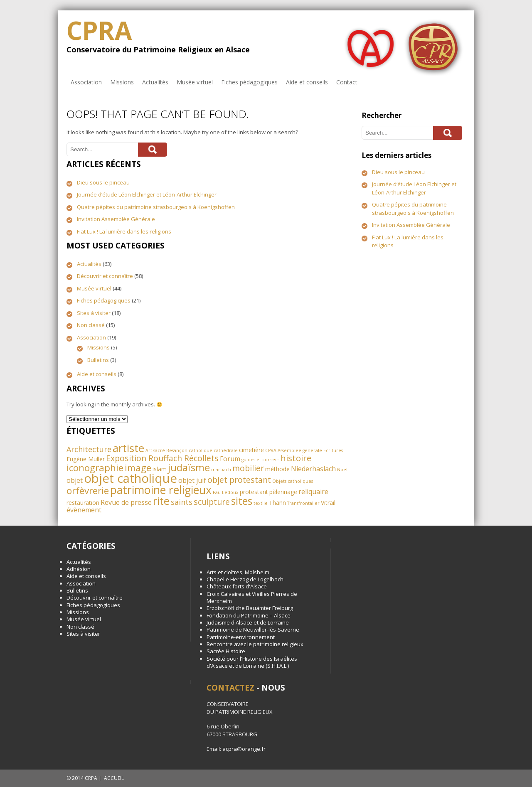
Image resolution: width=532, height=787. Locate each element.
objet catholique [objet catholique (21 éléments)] (131, 478)
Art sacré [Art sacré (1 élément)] (155, 450)
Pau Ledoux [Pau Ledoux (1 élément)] (226, 492)
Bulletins (98, 360)
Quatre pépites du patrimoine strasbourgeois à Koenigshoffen (156, 207)
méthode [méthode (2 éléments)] (277, 469)
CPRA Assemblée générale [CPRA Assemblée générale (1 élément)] (294, 450)
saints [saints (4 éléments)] (182, 502)
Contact (347, 82)
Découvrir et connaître (105, 276)
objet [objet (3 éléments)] (75, 480)
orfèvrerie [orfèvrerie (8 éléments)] (88, 491)
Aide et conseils (307, 82)
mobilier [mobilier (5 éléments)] (248, 468)
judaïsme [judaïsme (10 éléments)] (189, 467)
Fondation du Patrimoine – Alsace (249, 615)
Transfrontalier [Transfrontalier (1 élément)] (303, 503)
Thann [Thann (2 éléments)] (277, 503)
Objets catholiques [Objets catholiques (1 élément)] (293, 481)
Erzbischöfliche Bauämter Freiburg (250, 608)
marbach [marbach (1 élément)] (221, 470)
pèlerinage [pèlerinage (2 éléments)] (283, 492)
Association (86, 82)
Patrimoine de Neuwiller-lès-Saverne (253, 630)
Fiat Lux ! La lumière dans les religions (124, 231)
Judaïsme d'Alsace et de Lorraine (248, 622)
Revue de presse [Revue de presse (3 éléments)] (126, 502)
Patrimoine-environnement (241, 637)
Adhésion (79, 569)
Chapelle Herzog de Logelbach (245, 579)
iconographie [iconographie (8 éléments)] (95, 468)
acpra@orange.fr (244, 749)
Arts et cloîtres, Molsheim (238, 572)
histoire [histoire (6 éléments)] (296, 458)
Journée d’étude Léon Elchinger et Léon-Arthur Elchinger (147, 194)
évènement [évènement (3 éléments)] (84, 510)
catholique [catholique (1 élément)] (201, 450)
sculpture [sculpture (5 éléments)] (212, 502)
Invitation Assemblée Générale (116, 219)
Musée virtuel (195, 82)
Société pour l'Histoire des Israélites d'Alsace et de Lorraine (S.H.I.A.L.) (252, 662)
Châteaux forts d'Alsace (237, 586)
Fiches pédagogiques (249, 82)
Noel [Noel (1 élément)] (342, 470)
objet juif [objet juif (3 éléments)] (192, 480)
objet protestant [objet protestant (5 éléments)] (239, 480)
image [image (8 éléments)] (138, 468)
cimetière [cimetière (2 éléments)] (251, 450)
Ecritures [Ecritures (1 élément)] (333, 450)
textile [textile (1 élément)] (261, 503)
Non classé (91, 325)
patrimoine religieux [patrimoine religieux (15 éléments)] (161, 490)
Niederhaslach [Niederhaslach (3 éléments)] (313, 469)
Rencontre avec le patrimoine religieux (255, 644)
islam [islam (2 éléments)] (160, 469)
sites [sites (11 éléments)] (242, 501)
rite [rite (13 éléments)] (161, 501)
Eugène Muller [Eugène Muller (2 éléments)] (86, 459)
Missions (122, 82)
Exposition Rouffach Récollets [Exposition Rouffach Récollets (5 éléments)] (162, 458)
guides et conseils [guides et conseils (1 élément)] (260, 460)
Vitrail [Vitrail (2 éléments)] (328, 503)
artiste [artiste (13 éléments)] (128, 448)
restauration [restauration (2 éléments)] (83, 503)
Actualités (155, 82)
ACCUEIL (114, 778)
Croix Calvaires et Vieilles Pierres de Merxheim (252, 597)
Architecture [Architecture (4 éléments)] (89, 449)
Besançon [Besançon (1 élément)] (177, 450)
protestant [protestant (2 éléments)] (254, 492)
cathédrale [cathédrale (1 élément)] (226, 450)
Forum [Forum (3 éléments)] (230, 459)
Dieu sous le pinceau (103, 182)
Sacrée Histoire (226, 651)
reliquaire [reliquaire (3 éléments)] (313, 492)
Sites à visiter (94, 313)
